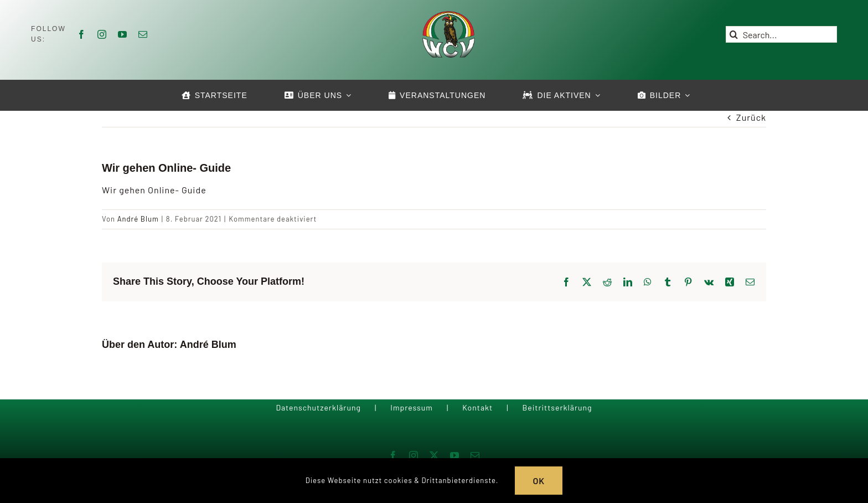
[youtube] (123, 34)
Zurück (751, 117)
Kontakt (477, 407)
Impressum (412, 407)
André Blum (138, 219)
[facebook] (82, 34)
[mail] (143, 34)
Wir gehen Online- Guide (154, 190)
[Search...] (781, 34)
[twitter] (434, 455)
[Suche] (734, 34)
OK (539, 481)
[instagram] (102, 34)
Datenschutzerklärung (318, 407)
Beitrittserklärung (557, 407)
